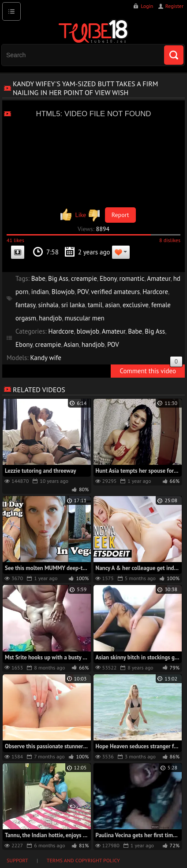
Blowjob (63, 292)
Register (174, 6)
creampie (84, 278)
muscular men (84, 318)
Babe (38, 278)
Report (120, 215)
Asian (71, 344)
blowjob (88, 331)
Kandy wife (46, 358)
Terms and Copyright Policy (83, 860)
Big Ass (58, 278)
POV (83, 292)
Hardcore (155, 292)
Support (17, 860)
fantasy (25, 305)
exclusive (136, 305)
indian (40, 292)
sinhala (48, 305)
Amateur (159, 278)
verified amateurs (115, 292)
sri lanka (73, 305)
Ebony (108, 278)
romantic (132, 278)
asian (112, 305)
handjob (50, 318)
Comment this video (151, 370)
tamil (95, 305)
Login (147, 6)
